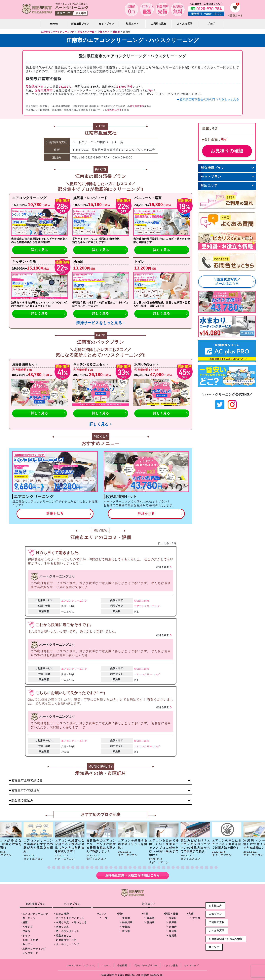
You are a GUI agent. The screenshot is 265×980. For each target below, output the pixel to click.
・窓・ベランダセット (66, 931)
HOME (54, 24)
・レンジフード (29, 953)
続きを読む (163, 567)
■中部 (145, 914)
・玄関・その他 (29, 940)
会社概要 (122, 966)
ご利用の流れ (159, 24)
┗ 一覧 (104, 918)
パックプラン (72, 904)
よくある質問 (185, 24)
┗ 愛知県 (149, 923)
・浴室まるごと (62, 936)
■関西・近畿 (171, 914)
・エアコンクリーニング (34, 914)
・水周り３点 (61, 927)
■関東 (120, 914)
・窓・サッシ (28, 918)
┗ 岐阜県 (149, 918)
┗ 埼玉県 (124, 931)
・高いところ (79, 923)
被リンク (214, 947)
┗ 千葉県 (124, 927)
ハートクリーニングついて (81, 966)
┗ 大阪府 (171, 918)
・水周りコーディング (33, 949)
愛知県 (138, 601)
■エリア (102, 914)
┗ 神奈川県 (126, 923)
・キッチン (26, 945)
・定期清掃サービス (65, 940)
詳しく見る (39, 250)
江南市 (146, 601)
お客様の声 (215, 906)
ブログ (211, 24)
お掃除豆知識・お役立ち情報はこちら (133, 876)
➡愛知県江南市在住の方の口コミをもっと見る (208, 99)
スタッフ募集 (171, 966)
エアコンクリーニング (74, 601)
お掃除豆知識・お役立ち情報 (226, 939)
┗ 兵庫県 (171, 923)
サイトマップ (191, 966)
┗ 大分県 (195, 918)
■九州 (190, 914)
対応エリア (209, 185)
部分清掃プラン (80, 24)
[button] (49, 868)
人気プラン (215, 914)
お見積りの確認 (227, 151)
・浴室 (24, 923)
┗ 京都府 (171, 927)
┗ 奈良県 (171, 931)
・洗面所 (25, 931)
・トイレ (25, 936)
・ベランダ (26, 927)
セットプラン (106, 24)
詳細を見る (55, 514)
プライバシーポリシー (145, 966)
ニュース (106, 966)
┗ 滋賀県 (171, 936)
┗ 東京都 (124, 918)
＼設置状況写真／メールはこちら (227, 281)
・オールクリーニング (66, 945)
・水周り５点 (61, 923)
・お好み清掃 (61, 914)
